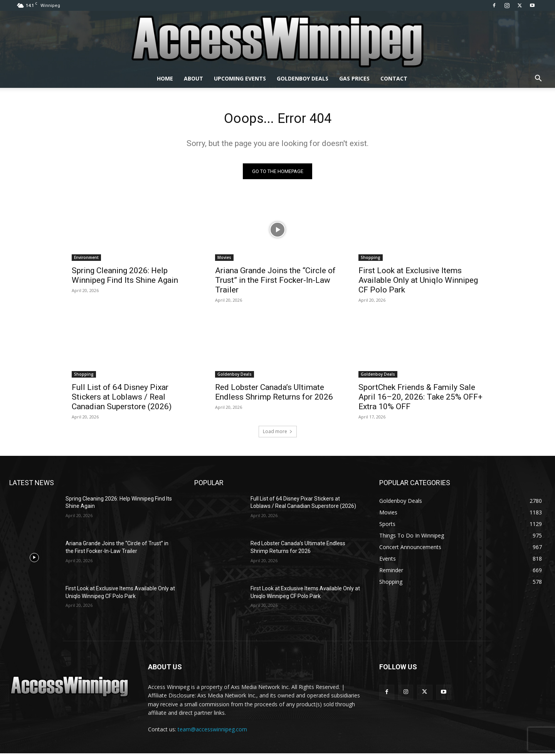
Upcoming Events (240, 78)
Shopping (371, 260)
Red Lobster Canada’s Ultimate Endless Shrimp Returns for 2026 (274, 395)
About (193, 78)
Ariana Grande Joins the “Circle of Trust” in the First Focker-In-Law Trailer (275, 283)
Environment (86, 260)
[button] (538, 79)
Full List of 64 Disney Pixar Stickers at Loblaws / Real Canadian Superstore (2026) (122, 400)
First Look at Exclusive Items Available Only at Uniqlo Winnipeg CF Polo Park (418, 283)
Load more (278, 434)
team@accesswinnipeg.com (212, 732)
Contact (394, 78)
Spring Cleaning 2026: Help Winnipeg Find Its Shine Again (125, 278)
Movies (224, 260)
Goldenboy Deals (303, 78)
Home (165, 78)
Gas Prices (354, 78)
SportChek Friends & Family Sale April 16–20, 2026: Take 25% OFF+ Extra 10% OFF (420, 400)
